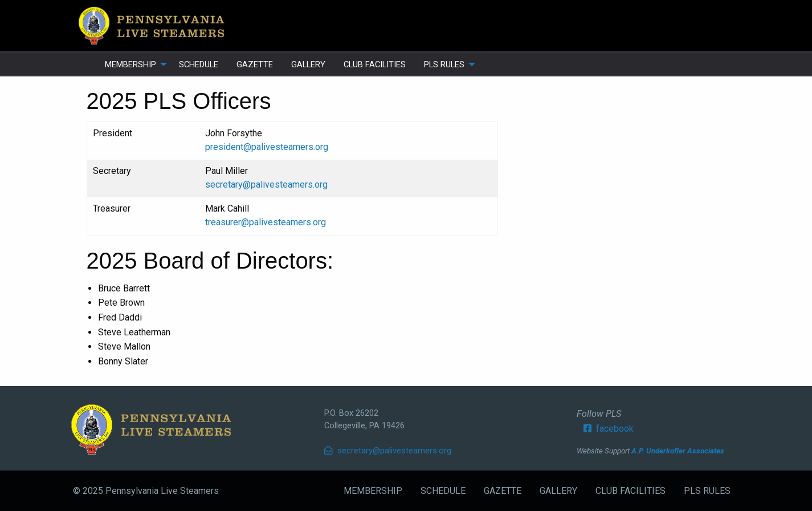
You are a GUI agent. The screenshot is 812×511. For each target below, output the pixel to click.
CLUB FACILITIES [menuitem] (375, 64)
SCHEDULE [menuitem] (199, 64)
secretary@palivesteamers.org (266, 184)
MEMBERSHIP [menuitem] (130, 64)
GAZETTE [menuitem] (255, 64)
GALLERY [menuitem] (308, 64)
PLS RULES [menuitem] (444, 64)
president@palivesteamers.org (267, 147)
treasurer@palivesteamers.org (266, 222)
